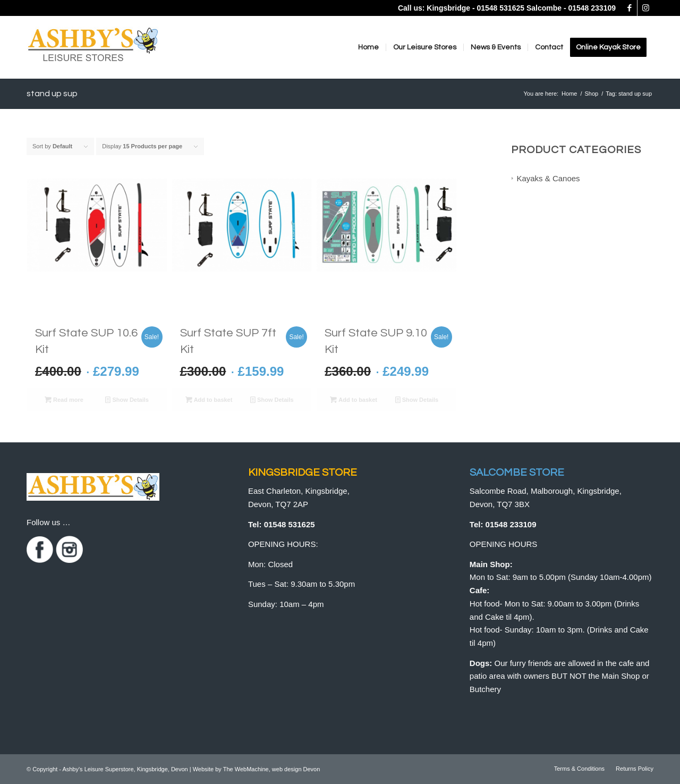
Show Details (127, 400)
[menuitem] (368, 47)
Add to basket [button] (209, 400)
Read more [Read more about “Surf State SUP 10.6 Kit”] (64, 400)
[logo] (93, 50)
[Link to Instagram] (645, 8)
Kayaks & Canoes (548, 178)
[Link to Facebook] (629, 8)
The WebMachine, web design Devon (272, 769)
